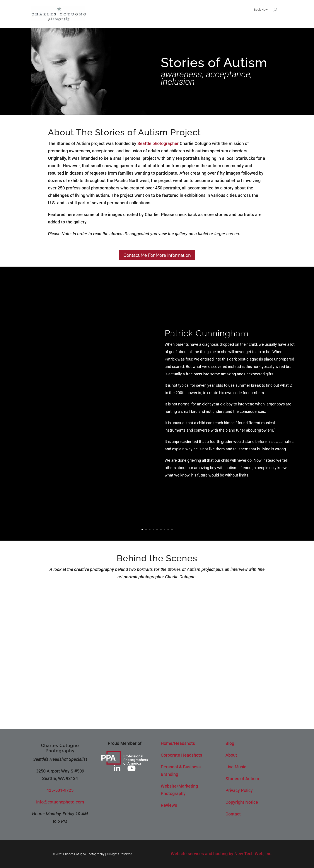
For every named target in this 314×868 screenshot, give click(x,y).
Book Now (261, 10)
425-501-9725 (60, 790)
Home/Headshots (178, 743)
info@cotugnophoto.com (60, 802)
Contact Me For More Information (157, 255)
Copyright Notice (242, 802)
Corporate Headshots (181, 755)
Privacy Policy (239, 790)
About (231, 755)
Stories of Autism (242, 779)
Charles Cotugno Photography (60, 748)
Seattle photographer (158, 143)
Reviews (169, 805)
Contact (233, 814)
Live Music (236, 767)
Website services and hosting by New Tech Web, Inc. (222, 854)
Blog (230, 743)
